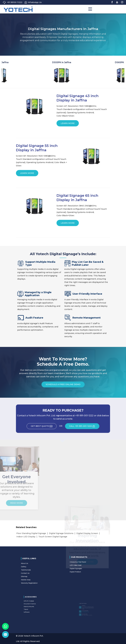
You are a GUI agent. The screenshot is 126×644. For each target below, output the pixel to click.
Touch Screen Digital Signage (53, 537)
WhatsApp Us (33, 2)
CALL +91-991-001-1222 (84, 427)
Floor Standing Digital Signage (31, 533)
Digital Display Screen (87, 533)
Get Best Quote (44, 427)
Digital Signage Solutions (61, 533)
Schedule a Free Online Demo (63, 385)
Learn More (68, 124)
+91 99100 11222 (13, 2)
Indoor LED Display (26, 537)
